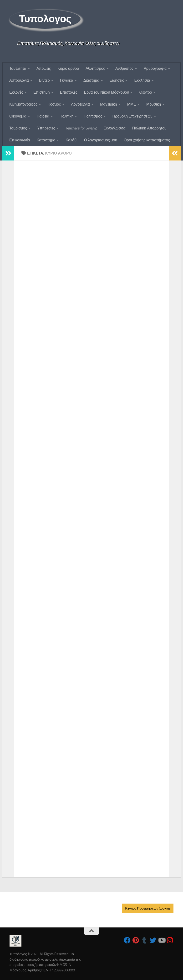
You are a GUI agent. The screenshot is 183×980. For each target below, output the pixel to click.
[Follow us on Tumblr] (144, 940)
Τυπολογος (45, 19)
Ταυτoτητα (18, 68)
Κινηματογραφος (23, 104)
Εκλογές (16, 92)
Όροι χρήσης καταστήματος (147, 140)
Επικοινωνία (20, 140)
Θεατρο (145, 92)
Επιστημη (41, 92)
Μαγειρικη (109, 104)
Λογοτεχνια (80, 104)
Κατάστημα (46, 140)
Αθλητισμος (95, 68)
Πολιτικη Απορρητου (149, 128)
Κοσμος (54, 104)
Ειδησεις (117, 80)
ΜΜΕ (132, 104)
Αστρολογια (19, 80)
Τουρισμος (18, 128)
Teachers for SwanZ (81, 128)
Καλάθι (71, 140)
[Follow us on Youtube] (162, 940)
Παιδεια (43, 116)
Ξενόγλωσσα (115, 128)
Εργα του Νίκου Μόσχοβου (106, 92)
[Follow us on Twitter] (153, 940)
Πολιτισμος (93, 116)
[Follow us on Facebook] (127, 940)
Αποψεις (44, 68)
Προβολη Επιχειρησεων (132, 116)
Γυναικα (67, 80)
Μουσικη (154, 104)
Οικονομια (18, 116)
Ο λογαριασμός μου (101, 140)
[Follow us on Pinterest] (136, 940)
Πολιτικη (66, 116)
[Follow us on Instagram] (170, 940)
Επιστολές (69, 92)
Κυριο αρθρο (68, 68)
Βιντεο (44, 80)
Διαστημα (91, 80)
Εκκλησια (142, 80)
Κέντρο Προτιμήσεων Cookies (148, 908)
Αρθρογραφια (155, 68)
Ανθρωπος (124, 68)
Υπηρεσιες (46, 128)
